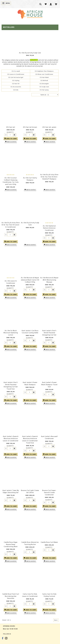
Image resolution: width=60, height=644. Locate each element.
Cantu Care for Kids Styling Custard (49, 595)
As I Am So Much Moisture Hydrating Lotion (11, 333)
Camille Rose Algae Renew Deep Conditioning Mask (11, 544)
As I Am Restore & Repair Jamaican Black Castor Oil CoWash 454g (30, 280)
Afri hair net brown (30, 127)
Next (56, 620)
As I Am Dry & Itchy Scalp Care (30, 53)
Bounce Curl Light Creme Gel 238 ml (30, 492)
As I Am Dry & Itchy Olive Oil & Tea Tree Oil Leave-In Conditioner (11, 225)
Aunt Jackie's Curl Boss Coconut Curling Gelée (30, 332)
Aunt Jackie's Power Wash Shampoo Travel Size (49, 385)
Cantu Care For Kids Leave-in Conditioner (30, 595)
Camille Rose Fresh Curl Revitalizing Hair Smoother (11, 596)
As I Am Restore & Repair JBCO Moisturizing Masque (49, 280)
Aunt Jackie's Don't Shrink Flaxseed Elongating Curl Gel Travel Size (11, 386)
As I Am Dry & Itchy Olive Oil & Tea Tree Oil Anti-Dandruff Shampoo (49, 177)
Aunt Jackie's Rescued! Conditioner (49, 438)
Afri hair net (11, 127)
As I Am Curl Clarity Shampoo (30, 179)
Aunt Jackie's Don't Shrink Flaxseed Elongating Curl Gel (49, 333)
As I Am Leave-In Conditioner (11, 282)
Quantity (10, 132)
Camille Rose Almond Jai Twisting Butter (30, 543)
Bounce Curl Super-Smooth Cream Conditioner (49, 493)
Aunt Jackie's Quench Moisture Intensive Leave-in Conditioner (11, 439)
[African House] (30, 14)
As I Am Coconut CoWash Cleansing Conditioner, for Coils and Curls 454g (11, 181)
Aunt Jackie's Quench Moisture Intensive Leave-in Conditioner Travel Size (30, 440)
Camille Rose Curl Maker (49, 542)
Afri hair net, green (49, 127)
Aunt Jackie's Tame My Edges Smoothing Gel (11, 492)
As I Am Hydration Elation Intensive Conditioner (49, 228)
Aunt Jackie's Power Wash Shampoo (30, 384)
